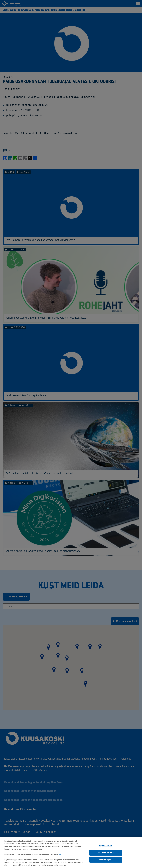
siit (60, 854)
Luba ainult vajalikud (106, 853)
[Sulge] (138, 852)
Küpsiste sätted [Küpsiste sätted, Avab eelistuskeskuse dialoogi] (106, 846)
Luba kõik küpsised (106, 860)
